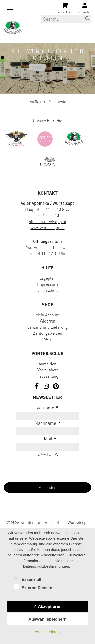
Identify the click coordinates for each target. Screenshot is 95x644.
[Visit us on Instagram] (46, 387)
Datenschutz (48, 290)
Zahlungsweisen (48, 333)
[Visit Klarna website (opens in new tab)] (48, 511)
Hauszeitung (48, 376)
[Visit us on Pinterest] (56, 387)
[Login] (85, 9)
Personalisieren (46, 632)
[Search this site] (66, 19)
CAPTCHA (48, 454)
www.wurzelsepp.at (48, 228)
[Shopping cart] (65, 9)
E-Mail (48, 439)
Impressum (48, 284)
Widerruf (48, 321)
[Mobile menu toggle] (9, 9)
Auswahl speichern (47, 619)
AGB (48, 339)
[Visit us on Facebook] (37, 387)
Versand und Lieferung (48, 327)
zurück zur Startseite (48, 102)
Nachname (48, 423)
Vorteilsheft (48, 370)
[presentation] (42, 468)
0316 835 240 (48, 215)
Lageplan (48, 278)
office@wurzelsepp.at (48, 222)
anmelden (48, 364)
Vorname (48, 408)
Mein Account (48, 315)
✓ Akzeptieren (47, 606)
